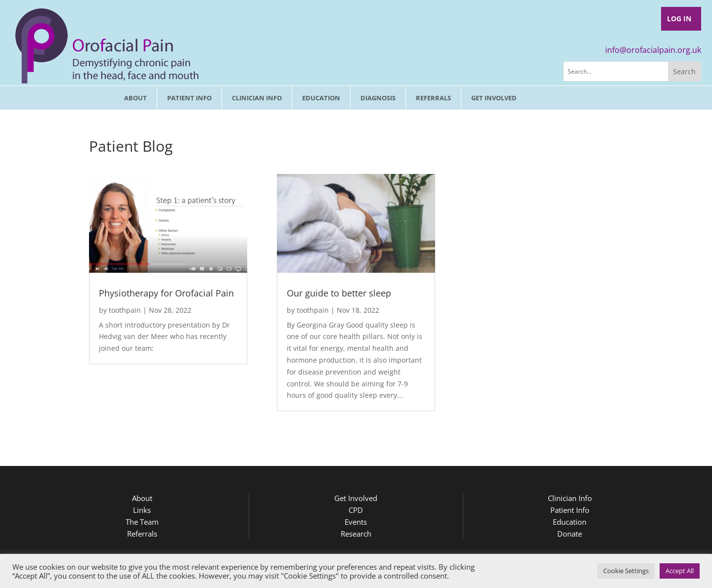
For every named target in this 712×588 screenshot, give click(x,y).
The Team (142, 522)
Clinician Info (257, 98)
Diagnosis (378, 98)
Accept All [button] (680, 571)
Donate (570, 534)
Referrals (433, 98)
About (135, 98)
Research (356, 534)
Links (142, 510)
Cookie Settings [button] (626, 571)
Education (321, 98)
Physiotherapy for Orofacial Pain (166, 293)
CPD (356, 510)
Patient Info (189, 98)
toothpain (125, 310)
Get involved (494, 98)
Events (356, 522)
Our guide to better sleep (339, 293)
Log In (679, 19)
